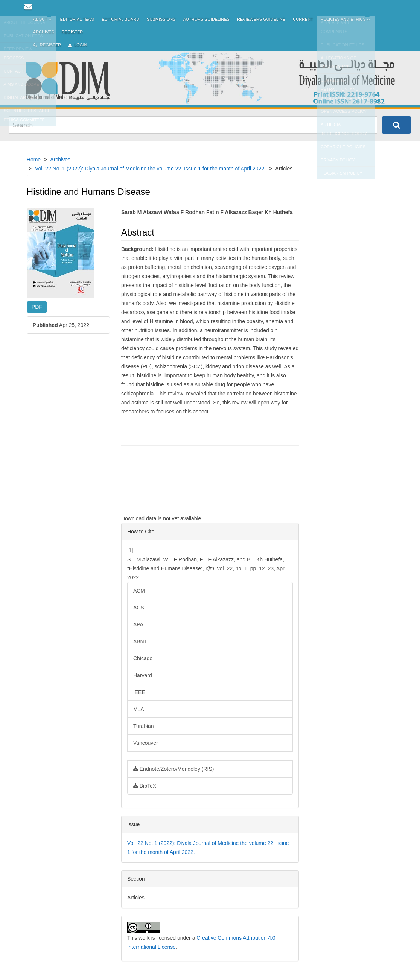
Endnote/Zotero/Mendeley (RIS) (174, 769)
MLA (139, 709)
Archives (44, 32)
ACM (139, 591)
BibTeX (145, 786)
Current (303, 19)
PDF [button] (37, 307)
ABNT (140, 641)
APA (138, 624)
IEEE (139, 692)
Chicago (143, 658)
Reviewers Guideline (261, 19)
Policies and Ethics (346, 19)
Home (34, 160)
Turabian (144, 726)
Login (78, 45)
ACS (139, 608)
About (43, 19)
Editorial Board (120, 19)
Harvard (143, 675)
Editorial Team (77, 19)
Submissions (161, 19)
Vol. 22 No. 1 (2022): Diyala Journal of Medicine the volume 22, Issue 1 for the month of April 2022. (150, 169)
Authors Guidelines (206, 19)
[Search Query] (193, 125)
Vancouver (146, 743)
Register (72, 32)
